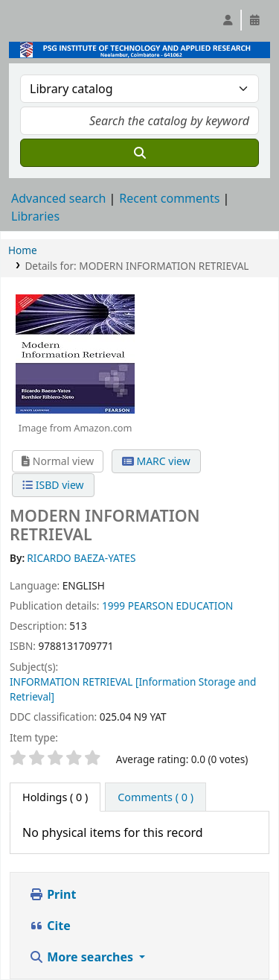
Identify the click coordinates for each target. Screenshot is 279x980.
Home (23, 250)
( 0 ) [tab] (55, 797)
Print (52, 894)
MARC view (156, 461)
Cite (50, 926)
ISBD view (53, 485)
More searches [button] (83, 957)
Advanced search (58, 198)
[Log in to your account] (228, 20)
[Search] (139, 153)
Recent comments (169, 198)
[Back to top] (234, 934)
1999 (113, 606)
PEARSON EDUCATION (181, 606)
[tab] (155, 797)
